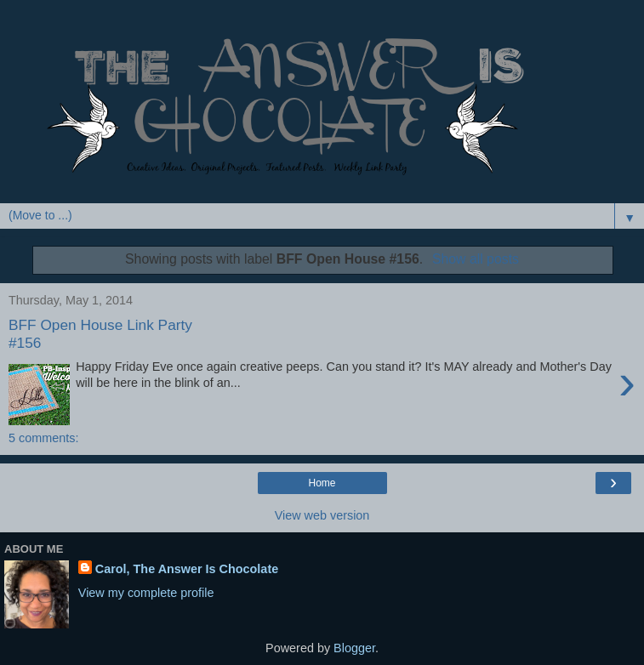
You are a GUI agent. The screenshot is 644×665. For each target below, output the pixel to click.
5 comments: (43, 438)
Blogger (354, 648)
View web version (322, 515)
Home (322, 483)
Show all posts (476, 259)
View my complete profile (146, 593)
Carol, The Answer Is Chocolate (187, 569)
